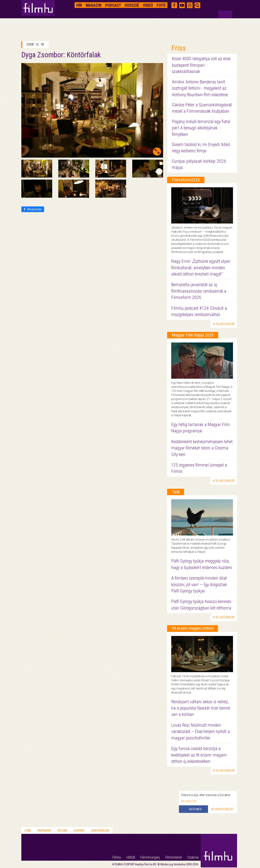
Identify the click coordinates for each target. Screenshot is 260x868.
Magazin (94, 5)
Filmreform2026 (186, 180)
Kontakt (79, 831)
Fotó (161, 5)
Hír (79, 5)
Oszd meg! (195, 809)
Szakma (193, 857)
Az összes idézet (222, 809)
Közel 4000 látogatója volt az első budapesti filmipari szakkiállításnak (201, 65)
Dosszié (132, 5)
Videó (148, 5)
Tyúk (176, 492)
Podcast (113, 5)
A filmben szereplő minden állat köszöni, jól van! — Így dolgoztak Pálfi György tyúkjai (199, 584)
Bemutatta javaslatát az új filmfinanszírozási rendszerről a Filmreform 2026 (199, 291)
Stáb (28, 831)
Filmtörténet (174, 857)
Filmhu (117, 857)
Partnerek (44, 831)
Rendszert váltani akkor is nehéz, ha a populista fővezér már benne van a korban (201, 708)
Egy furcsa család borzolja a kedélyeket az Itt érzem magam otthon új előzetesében (199, 755)
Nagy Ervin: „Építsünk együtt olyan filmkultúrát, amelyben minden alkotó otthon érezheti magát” (201, 268)
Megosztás (33, 209)
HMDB (131, 857)
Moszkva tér (189, 801)
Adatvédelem (100, 831)
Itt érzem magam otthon (193, 628)
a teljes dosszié (224, 324)
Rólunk (62, 831)
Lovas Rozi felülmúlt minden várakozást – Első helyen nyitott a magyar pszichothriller (200, 732)
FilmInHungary (150, 857)
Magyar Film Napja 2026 (193, 335)
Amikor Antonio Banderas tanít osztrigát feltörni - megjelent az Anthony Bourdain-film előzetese (200, 88)
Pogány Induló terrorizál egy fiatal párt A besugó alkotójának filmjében (201, 128)
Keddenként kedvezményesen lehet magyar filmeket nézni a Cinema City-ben (202, 448)
